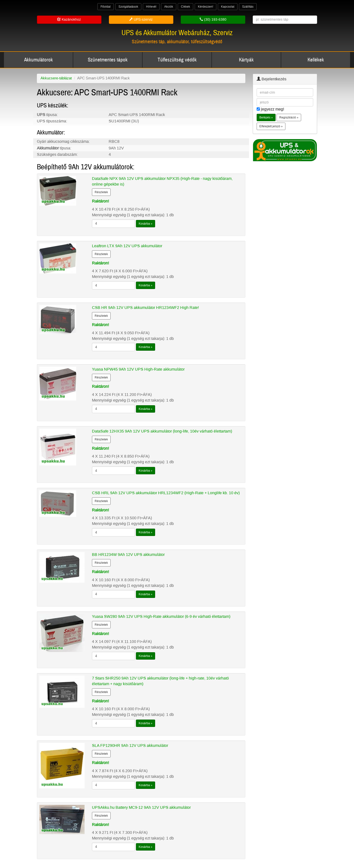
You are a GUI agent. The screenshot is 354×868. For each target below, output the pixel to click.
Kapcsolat (228, 7)
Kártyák (246, 60)
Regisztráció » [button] (289, 117)
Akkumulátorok (38, 60)
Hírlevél (151, 7)
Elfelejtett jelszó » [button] (271, 126)
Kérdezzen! (206, 7)
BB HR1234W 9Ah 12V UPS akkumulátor (128, 555)
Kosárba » (146, 224)
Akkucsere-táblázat (56, 78)
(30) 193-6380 (213, 20)
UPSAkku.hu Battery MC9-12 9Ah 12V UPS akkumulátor (141, 807)
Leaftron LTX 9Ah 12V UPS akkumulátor (127, 246)
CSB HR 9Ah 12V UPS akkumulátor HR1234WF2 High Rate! (145, 308)
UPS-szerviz (141, 20)
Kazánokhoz (69, 20)
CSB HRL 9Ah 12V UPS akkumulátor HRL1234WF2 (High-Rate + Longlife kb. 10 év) (166, 493)
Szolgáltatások (128, 7)
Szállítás (248, 7)
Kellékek (316, 60)
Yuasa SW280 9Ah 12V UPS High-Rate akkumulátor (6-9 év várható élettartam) (161, 616)
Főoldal (106, 7)
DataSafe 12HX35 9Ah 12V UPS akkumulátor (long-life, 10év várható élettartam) (162, 431)
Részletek (101, 192)
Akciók (169, 7)
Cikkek (185, 7)
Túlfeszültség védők (177, 60)
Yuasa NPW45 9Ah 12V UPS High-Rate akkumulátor (138, 369)
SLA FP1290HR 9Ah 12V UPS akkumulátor (130, 745)
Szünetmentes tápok (108, 60)
